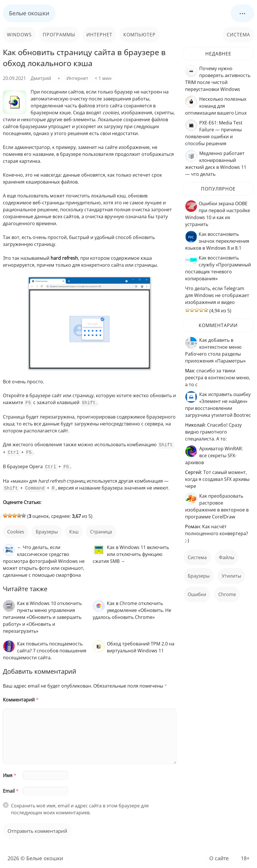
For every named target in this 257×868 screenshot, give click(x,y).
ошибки (197, 594)
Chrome (227, 594)
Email (11, 788)
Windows (19, 35)
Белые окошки (29, 13)
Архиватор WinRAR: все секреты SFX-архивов (214, 456)
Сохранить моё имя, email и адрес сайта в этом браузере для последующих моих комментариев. (80, 806)
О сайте (219, 855)
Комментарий (21, 697)
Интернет (99, 35)
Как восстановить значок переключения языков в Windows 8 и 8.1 (217, 241)
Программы (59, 35)
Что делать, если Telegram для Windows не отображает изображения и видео (217, 295)
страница (101, 529)
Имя (10, 772)
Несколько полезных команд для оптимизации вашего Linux (216, 106)
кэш (74, 529)
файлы (227, 557)
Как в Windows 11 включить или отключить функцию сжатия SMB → (131, 551)
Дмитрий (41, 78)
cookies (16, 529)
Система (238, 35)
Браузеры (47, 529)
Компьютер (139, 35)
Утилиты (231, 576)
